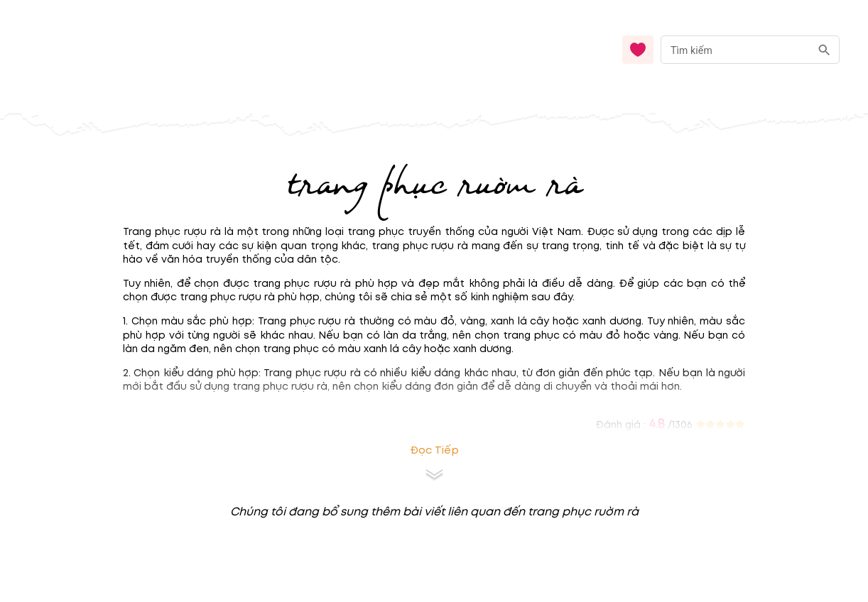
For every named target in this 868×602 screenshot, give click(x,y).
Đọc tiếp (434, 450)
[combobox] (750, 50)
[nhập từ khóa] (736, 49)
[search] (824, 50)
